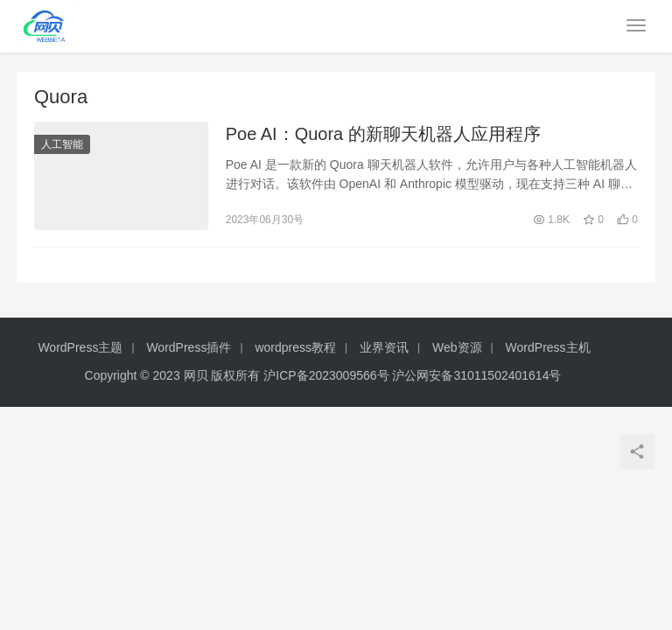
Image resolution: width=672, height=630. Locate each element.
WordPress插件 (189, 349)
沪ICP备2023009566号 (328, 377)
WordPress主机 (548, 349)
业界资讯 (384, 349)
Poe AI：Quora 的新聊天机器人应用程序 (383, 135)
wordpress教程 (295, 349)
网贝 (196, 377)
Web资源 (457, 349)
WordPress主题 (80, 349)
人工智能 (62, 145)
